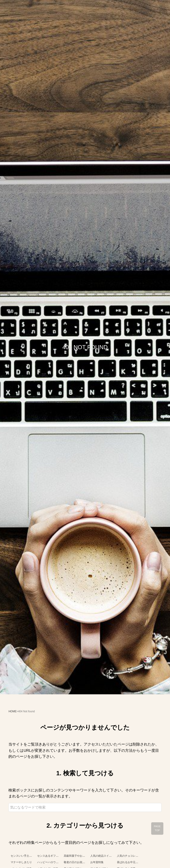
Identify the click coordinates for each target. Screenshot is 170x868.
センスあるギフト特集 (50, 856)
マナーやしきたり (21, 862)
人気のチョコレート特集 (131, 856)
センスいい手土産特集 (24, 856)
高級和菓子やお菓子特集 (78, 856)
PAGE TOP (157, 828)
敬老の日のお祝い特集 (77, 862)
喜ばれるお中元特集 (129, 862)
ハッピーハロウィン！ (50, 862)
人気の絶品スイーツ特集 (105, 856)
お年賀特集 (97, 862)
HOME (12, 711)
